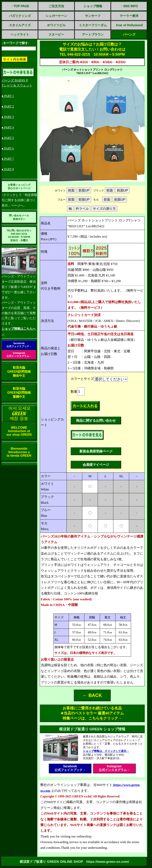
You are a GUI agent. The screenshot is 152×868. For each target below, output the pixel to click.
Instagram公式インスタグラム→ (19, 354)
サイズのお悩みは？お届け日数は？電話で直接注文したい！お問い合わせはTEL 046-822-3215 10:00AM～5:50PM (92, 49)
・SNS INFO (129, 6)
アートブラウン (93, 35)
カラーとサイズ (82, 379)
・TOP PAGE (20, 6)
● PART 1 (8, 96)
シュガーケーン (56, 16)
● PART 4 (8, 127)
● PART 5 (8, 138)
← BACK (92, 695)
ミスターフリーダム (93, 25)
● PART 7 (8, 159)
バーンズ (129, 35)
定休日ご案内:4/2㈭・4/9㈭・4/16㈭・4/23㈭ (92, 62)
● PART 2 (8, 106)
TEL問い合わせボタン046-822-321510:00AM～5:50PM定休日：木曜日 (19, 235)
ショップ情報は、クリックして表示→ (106, 751)
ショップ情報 (93, 6)
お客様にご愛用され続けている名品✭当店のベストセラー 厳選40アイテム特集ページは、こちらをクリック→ (92, 713)
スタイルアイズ (20, 25)
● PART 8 (8, 169)
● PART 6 (8, 148)
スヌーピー (56, 35)
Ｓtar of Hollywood (129, 25)
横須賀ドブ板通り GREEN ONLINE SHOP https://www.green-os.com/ (74, 862)
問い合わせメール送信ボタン (19, 217)
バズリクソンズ (20, 16)
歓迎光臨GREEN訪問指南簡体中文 (19, 372)
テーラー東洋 (129, 16)
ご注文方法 (56, 6)
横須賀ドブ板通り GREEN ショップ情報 (92, 729)
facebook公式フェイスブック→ (19, 345)
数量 (74, 391)
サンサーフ (93, 16)
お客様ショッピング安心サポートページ (19, 187)
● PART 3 (8, 117)
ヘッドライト (20, 35)
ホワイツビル (56, 25)
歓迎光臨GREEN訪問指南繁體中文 (19, 393)
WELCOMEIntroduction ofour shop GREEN (19, 431)
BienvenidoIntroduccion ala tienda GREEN (19, 452)
